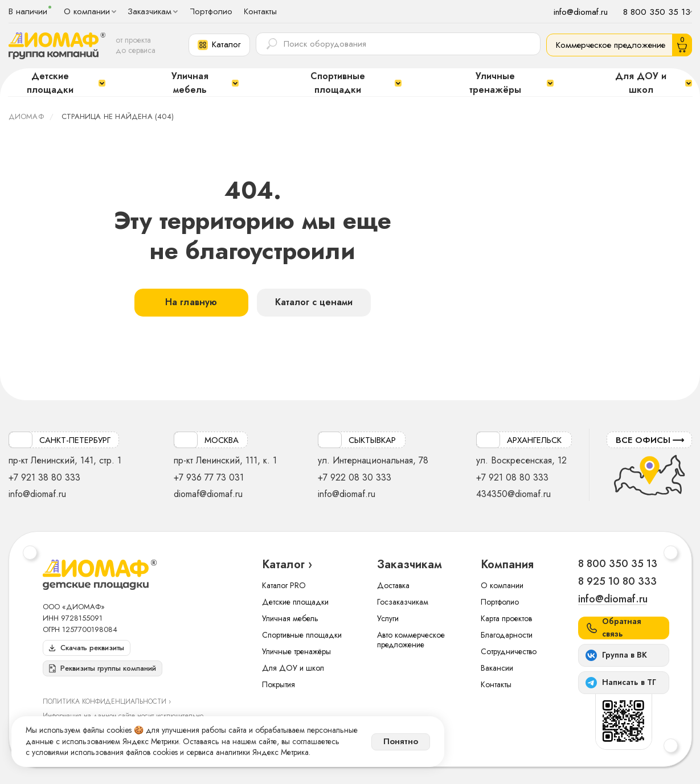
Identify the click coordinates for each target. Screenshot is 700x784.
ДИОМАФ (26, 116)
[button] (219, 45)
